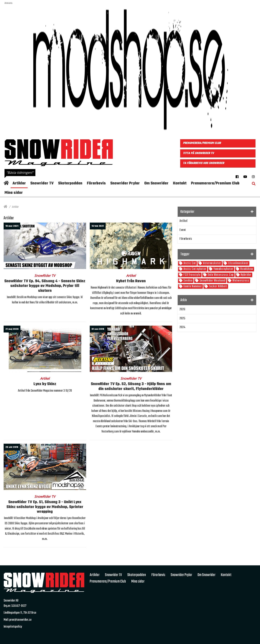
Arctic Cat (189, 263)
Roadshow (246, 269)
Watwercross (240, 281)
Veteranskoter (212, 263)
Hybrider (246, 275)
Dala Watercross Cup (220, 275)
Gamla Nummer (192, 286)
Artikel (184, 221)
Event (183, 230)
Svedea (188, 281)
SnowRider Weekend (212, 281)
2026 (182, 309)
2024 (182, 327)
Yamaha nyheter (223, 269)
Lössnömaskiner (238, 263)
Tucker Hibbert (218, 286)
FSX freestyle (192, 275)
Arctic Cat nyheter (195, 269)
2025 (182, 318)
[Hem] (5, 207)
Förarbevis (186, 239)
